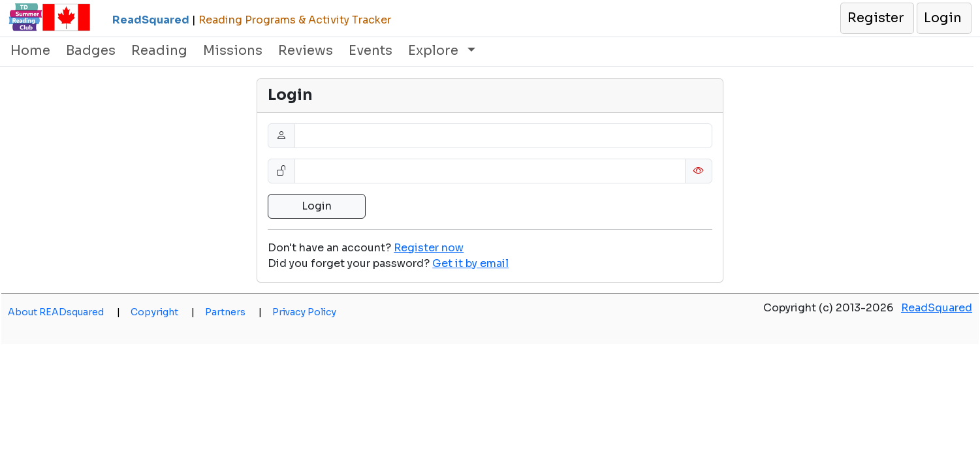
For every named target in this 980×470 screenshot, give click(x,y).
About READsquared (64, 312)
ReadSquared (937, 308)
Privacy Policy (304, 312)
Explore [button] (435, 51)
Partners (233, 312)
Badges (91, 51)
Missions (233, 51)
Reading (159, 51)
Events (371, 51)
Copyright (163, 312)
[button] (877, 18)
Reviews (306, 51)
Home (30, 51)
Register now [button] (429, 248)
